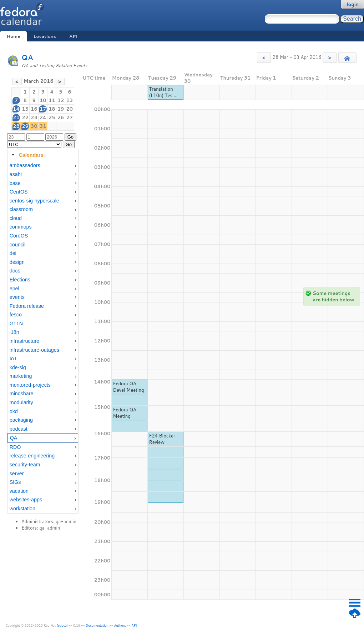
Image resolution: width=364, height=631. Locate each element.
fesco (16, 315)
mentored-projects (30, 385)
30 (34, 126)
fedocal (62, 625)
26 (61, 117)
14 (16, 109)
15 (25, 109)
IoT (13, 359)
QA (27, 57)
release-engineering (32, 456)
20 (70, 109)
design (17, 262)
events (17, 297)
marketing (21, 376)
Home (13, 36)
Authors (120, 625)
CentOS (19, 192)
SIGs (15, 482)
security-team (25, 465)
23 (34, 117)
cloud (16, 218)
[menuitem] (43, 166)
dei (13, 253)
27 (70, 117)
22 (25, 117)
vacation (19, 491)
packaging (21, 420)
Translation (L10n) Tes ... (163, 92)
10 (43, 100)
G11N (16, 324)
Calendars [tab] (27, 155)
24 (43, 117)
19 (61, 109)
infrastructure (24, 341)
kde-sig (18, 367)
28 (16, 126)
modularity (21, 402)
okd (14, 411)
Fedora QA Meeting (125, 413)
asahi (16, 174)
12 (61, 100)
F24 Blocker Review (162, 439)
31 (43, 126)
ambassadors (25, 165)
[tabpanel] (43, 337)
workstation (22, 509)
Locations (45, 36)
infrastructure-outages (34, 350)
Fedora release (27, 306)
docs (15, 271)
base (15, 183)
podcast (19, 429)
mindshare (22, 394)
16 (34, 109)
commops (21, 227)
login (353, 4)
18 (52, 109)
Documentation (97, 625)
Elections (20, 280)
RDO (15, 447)
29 (25, 126)
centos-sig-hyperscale (34, 201)
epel (14, 289)
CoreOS (19, 236)
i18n (14, 332)
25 (52, 117)
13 (70, 100)
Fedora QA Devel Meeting (129, 387)
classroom (21, 209)
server (17, 474)
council (18, 245)
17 (43, 109)
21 (16, 117)
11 (52, 100)
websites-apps (26, 500)
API (73, 36)
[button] (264, 58)
